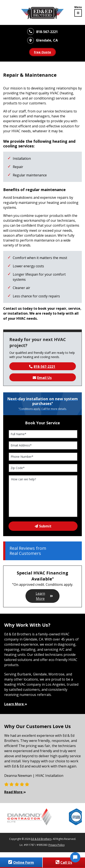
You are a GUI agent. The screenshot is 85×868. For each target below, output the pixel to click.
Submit (43, 526)
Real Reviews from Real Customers (28, 551)
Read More (16, 792)
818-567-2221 (42, 367)
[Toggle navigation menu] (78, 12)
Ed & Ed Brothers (41, 839)
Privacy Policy (57, 845)
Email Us (42, 378)
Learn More (44, 596)
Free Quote (42, 52)
